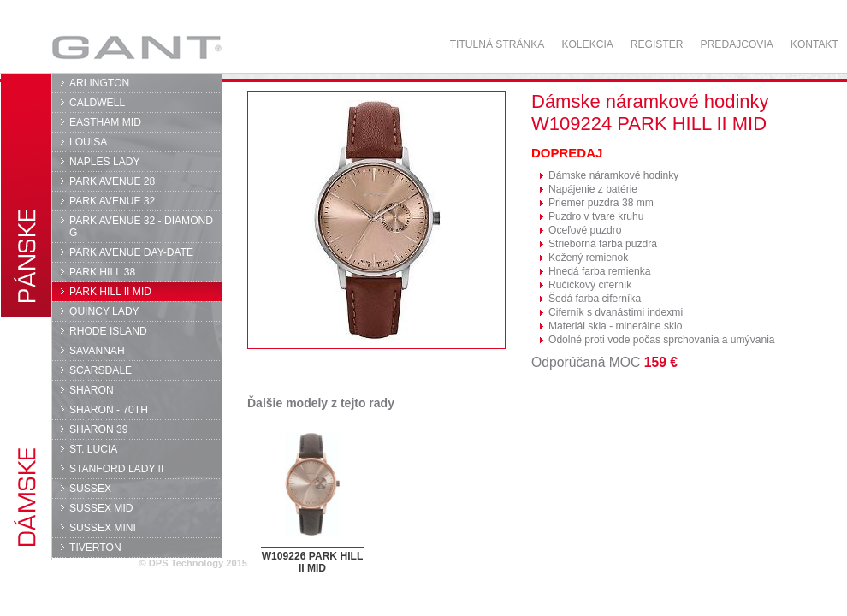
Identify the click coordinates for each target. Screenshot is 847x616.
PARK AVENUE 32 (112, 201)
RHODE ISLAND (108, 331)
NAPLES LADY (105, 162)
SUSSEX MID (101, 508)
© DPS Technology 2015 (193, 563)
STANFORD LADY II (116, 469)
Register (657, 44)
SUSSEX (90, 489)
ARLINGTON (99, 83)
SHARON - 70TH (109, 410)
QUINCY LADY (104, 311)
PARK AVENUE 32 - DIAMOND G (141, 227)
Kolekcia (587, 44)
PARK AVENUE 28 (112, 181)
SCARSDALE (101, 370)
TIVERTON (95, 548)
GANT (136, 47)
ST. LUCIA (93, 449)
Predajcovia (737, 44)
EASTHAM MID (105, 122)
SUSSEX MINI (103, 528)
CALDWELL (97, 103)
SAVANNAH (97, 351)
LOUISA (88, 142)
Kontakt (814, 44)
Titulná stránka (498, 44)
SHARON (92, 390)
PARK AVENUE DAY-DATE (131, 252)
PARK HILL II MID (110, 292)
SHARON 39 (98, 429)
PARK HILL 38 (102, 272)
